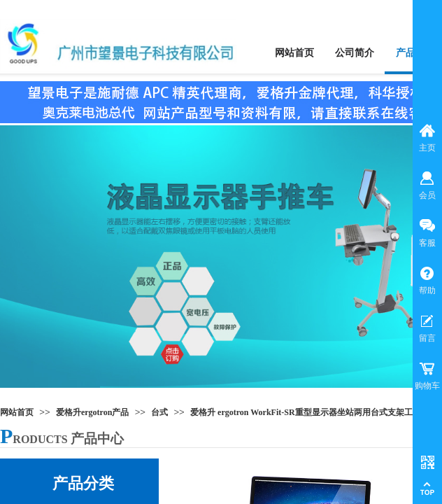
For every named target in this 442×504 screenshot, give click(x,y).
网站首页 (17, 412)
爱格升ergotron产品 (92, 412)
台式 (159, 412)
